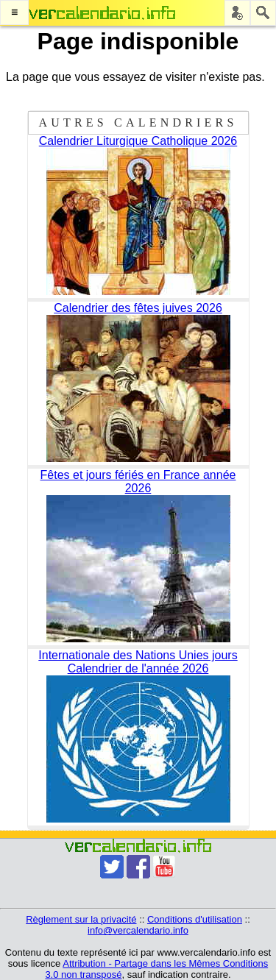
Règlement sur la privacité (81, 919)
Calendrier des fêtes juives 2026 (138, 308)
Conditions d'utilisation (195, 919)
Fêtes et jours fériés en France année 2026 (138, 482)
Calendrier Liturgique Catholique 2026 (138, 141)
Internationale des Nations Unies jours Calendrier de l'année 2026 (138, 662)
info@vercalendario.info (138, 930)
